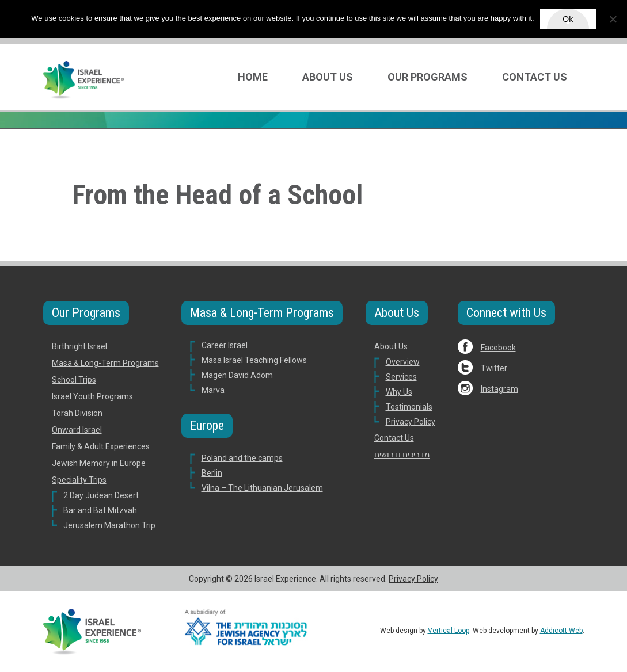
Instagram (499, 389)
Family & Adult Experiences (101, 446)
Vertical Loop (449, 631)
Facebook (498, 348)
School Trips (74, 380)
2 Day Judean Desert (101, 495)
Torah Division (77, 413)
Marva (213, 390)
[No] (613, 19)
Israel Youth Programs (92, 396)
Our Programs (428, 77)
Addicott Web (561, 631)
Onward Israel (77, 430)
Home (253, 77)
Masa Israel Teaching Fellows (254, 360)
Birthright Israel (79, 346)
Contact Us (535, 77)
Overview (403, 362)
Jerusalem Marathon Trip (109, 525)
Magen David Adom (237, 375)
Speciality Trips (79, 480)
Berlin (212, 473)
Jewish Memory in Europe (99, 463)
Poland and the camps (242, 458)
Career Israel (225, 345)
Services (401, 377)
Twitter (494, 368)
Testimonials (409, 407)
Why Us (399, 392)
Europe (207, 425)
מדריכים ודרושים (402, 455)
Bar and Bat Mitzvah (100, 510)
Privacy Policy (411, 422)
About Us (328, 77)
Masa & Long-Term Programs (105, 363)
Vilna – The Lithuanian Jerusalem (262, 488)
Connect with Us (506, 313)
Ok (568, 19)
